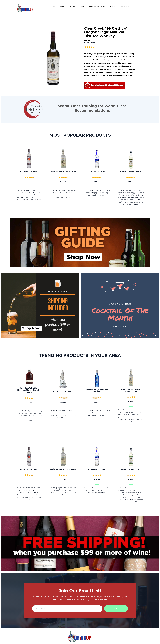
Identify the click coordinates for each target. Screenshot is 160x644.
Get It (116, 608)
